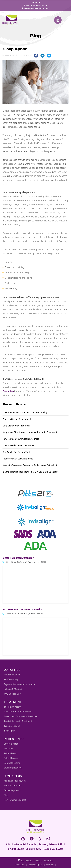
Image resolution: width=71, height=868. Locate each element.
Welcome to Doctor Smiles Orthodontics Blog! (25, 412)
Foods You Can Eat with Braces (18, 459)
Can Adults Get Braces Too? (16, 452)
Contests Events (12, 763)
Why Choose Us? (12, 694)
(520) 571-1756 (42, 5)
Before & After (11, 744)
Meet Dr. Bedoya (12, 675)
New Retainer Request (15, 800)
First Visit (8, 749)
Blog (6, 795)
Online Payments (12, 790)
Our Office (12, 670)
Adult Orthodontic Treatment (18, 721)
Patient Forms (11, 753)
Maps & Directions (13, 785)
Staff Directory (11, 679)
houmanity (10, 55)
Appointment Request (15, 781)
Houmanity (51, 865)
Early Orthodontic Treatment (16, 426)
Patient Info (14, 739)
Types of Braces (12, 726)
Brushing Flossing (13, 768)
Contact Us (13, 776)
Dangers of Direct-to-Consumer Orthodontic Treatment (30, 432)
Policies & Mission (13, 689)
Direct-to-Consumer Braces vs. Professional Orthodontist (31, 465)
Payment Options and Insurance (20, 684)
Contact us (8, 391)
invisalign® (9, 731)
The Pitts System (12, 707)
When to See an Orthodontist (17, 419)
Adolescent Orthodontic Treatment (21, 716)
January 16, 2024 (25, 55)
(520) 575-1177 (44, 8)
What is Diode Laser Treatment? (18, 445)
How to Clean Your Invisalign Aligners (21, 439)
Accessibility (21, 865)
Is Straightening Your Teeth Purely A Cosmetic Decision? (30, 472)
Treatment (13, 702)
